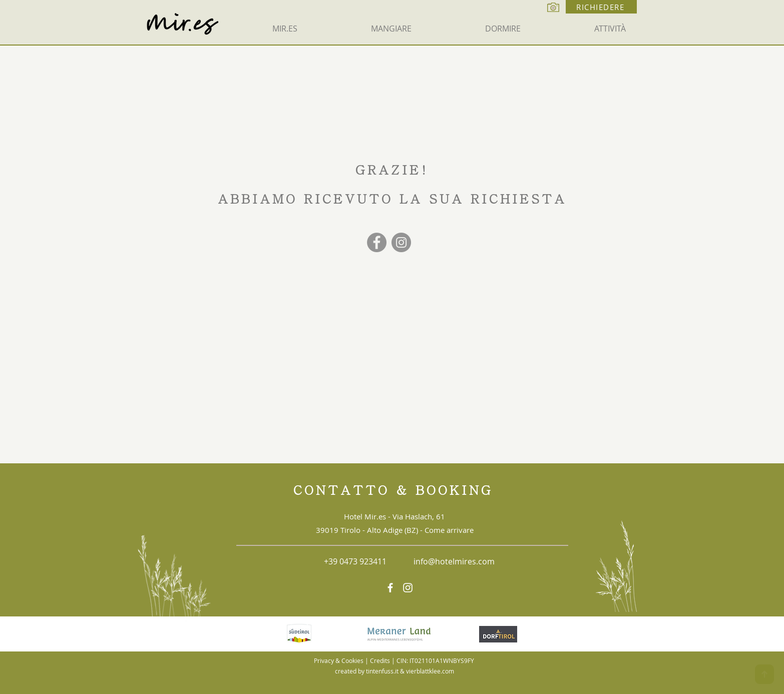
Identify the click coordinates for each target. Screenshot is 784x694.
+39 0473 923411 (355, 561)
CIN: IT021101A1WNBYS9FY (435, 660)
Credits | (383, 660)
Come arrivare (449, 530)
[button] (391, 29)
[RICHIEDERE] (601, 7)
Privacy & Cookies (339, 660)
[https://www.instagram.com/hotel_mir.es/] (408, 588)
